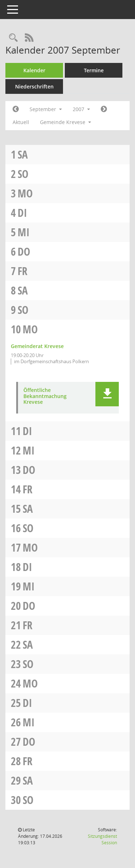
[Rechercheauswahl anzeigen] (13, 38)
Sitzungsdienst (102, 839)
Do (24, 252)
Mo (25, 193)
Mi (24, 232)
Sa (23, 154)
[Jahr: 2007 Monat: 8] (16, 109)
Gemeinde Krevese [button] (66, 122)
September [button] (46, 109)
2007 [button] (81, 109)
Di (22, 213)
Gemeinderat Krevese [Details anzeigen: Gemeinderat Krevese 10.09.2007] (37, 346)
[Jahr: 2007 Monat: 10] (104, 109)
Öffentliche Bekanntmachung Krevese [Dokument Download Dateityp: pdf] (45, 396)
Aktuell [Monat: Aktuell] (21, 122)
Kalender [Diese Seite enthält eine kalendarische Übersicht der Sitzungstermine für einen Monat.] (34, 70)
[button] (107, 394)
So (23, 174)
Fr (22, 271)
